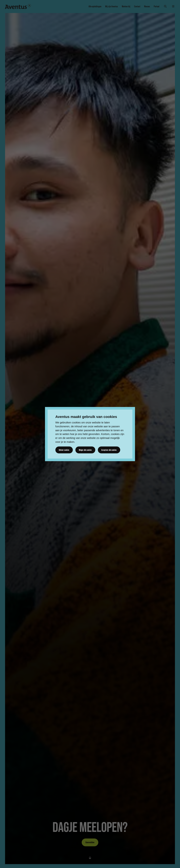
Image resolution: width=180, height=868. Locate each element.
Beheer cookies (64, 450)
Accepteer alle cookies (109, 450)
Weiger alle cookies (85, 450)
